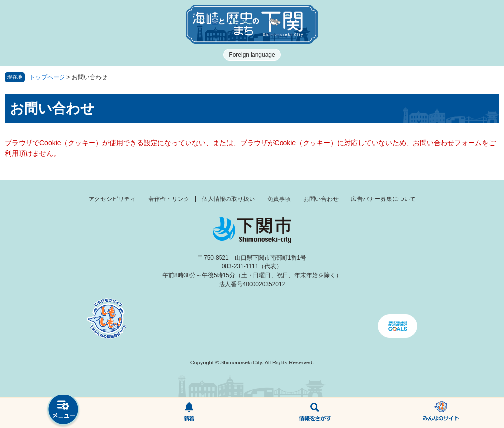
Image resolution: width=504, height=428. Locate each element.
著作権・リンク (169, 199)
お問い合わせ (321, 199)
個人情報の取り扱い (228, 199)
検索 (315, 413)
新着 (189, 413)
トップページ (47, 77)
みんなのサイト (441, 413)
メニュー (63, 411)
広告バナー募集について (383, 199)
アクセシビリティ (112, 199)
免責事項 (279, 199)
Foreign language (252, 55)
